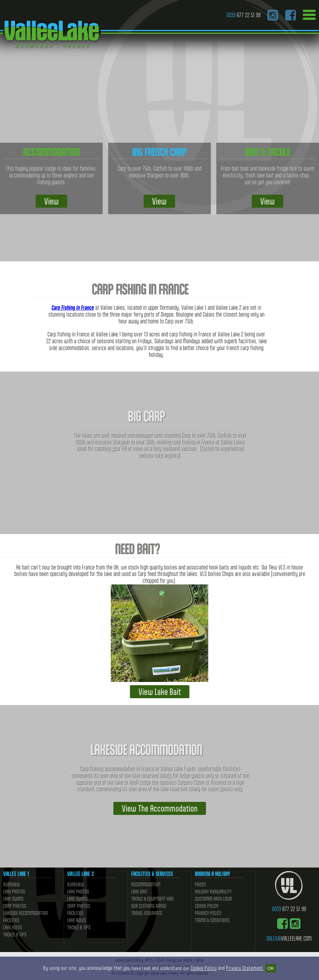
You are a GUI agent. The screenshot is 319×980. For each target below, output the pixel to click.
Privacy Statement (245, 968)
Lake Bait (139, 892)
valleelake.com (289, 939)
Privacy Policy (208, 913)
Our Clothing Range (149, 906)
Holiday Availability (213, 892)
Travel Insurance (147, 913)
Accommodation (146, 885)
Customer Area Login (214, 899)
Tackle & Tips (15, 935)
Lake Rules (13, 928)
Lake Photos (14, 892)
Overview (12, 885)
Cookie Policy (207, 906)
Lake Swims (13, 899)
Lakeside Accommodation (26, 913)
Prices (200, 885)
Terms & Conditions (212, 920)
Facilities (11, 920)
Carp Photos (15, 906)
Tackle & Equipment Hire (153, 899)
